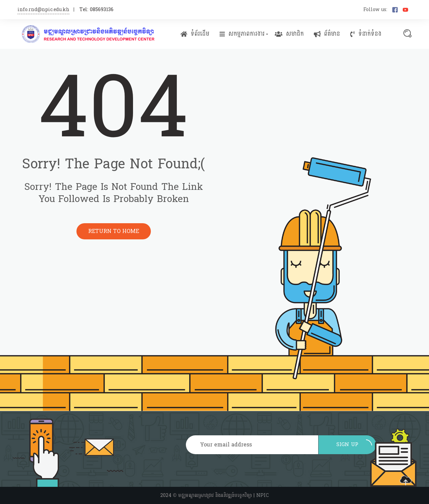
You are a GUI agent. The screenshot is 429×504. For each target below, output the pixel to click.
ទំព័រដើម (195, 34)
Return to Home (114, 231)
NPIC (262, 495)
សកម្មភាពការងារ (242, 34)
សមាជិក (289, 34)
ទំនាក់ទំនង (366, 34)
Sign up (354, 444)
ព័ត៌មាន (327, 34)
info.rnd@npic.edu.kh (43, 10)
